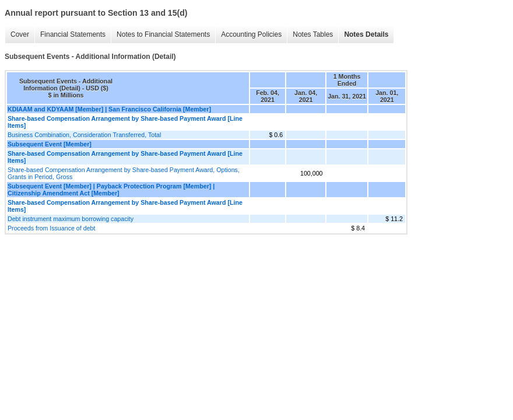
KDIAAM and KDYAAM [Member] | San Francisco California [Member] (109, 109)
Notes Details (366, 34)
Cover (20, 34)
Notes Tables (313, 34)
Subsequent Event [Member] (50, 144)
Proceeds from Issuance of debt (51, 228)
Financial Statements (73, 34)
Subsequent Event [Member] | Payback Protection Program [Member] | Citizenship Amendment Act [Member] (111, 190)
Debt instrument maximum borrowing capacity (71, 219)
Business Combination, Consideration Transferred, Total (84, 135)
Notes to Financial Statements (163, 34)
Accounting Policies (251, 34)
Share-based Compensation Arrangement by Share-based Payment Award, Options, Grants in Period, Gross (124, 173)
